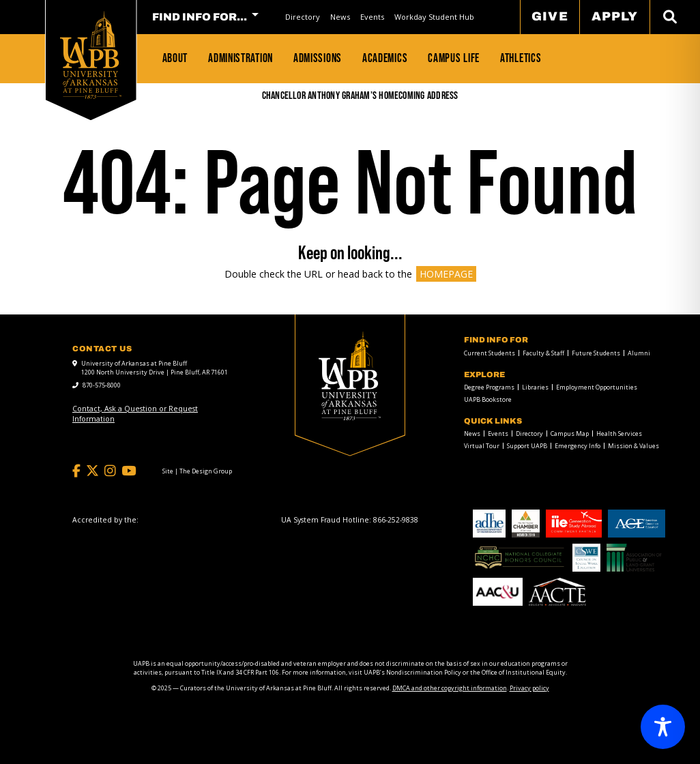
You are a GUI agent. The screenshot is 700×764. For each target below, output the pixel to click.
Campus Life (454, 58)
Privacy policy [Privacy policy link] (529, 688)
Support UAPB (527, 446)
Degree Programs (489, 387)
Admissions (318, 58)
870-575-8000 (102, 385)
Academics (385, 58)
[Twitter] (92, 471)
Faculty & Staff (543, 353)
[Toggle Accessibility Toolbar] (663, 727)
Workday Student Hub (434, 17)
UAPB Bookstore (488, 399)
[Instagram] (110, 471)
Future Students (596, 353)
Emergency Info (578, 446)
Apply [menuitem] (615, 16)
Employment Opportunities (597, 387)
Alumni (639, 353)
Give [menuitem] (550, 16)
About (175, 58)
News (340, 17)
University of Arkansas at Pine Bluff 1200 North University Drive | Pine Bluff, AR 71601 (155, 368)
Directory (303, 17)
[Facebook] (76, 471)
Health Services (619, 434)
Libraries (535, 387)
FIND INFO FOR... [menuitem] (200, 17)
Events (372, 17)
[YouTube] (129, 471)
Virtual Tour (482, 446)
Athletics (521, 58)
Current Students (490, 353)
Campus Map (570, 434)
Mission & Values (633, 446)
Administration (240, 58)
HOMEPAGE (446, 274)
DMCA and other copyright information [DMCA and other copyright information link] (450, 688)
